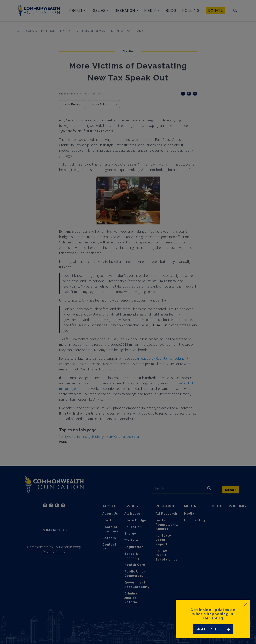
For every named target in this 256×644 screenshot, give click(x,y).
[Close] (245, 605)
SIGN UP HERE (213, 629)
